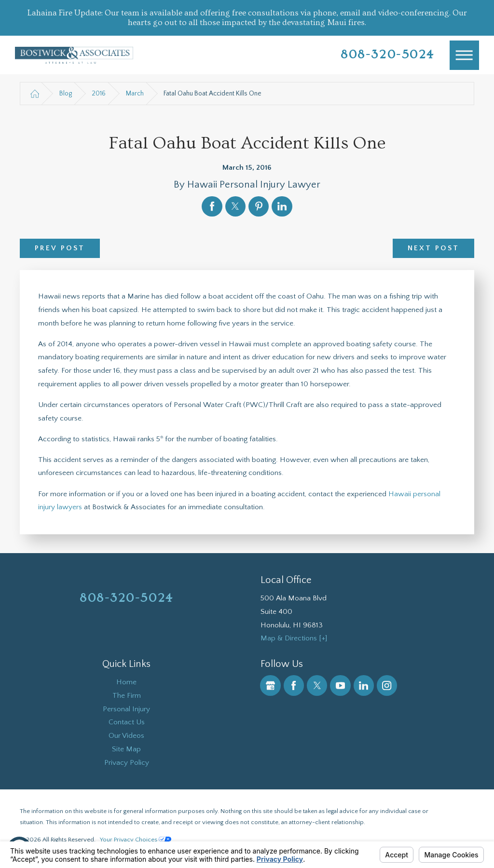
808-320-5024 (388, 55)
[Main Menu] (465, 55)
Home (126, 682)
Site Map (126, 749)
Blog (66, 94)
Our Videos (126, 736)
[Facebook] (294, 685)
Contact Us (127, 722)
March (135, 94)
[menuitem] (127, 682)
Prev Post (60, 248)
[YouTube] (340, 685)
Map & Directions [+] (294, 638)
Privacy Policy (127, 763)
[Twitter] (317, 685)
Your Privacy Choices (136, 840)
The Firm (127, 696)
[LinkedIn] (364, 685)
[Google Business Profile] (270, 685)
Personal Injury (126, 709)
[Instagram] (387, 685)
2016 (99, 94)
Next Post (434, 248)
